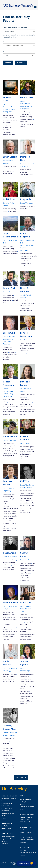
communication (7, 632)
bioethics (6, 211)
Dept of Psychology (27, 245)
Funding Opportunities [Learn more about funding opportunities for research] (26, 802)
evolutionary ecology (26, 117)
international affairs (9, 570)
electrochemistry (8, 504)
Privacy (4, 864)
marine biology (13, 619)
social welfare (24, 301)
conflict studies (7, 174)
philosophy (23, 209)
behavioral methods (26, 311)
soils (4, 399)
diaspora (28, 457)
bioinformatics (24, 175)
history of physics (25, 573)
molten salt (6, 494)
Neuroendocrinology (26, 254)
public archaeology (26, 639)
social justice (11, 562)
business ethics (7, 166)
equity (5, 562)
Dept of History (26, 560)
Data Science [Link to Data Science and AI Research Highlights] (6, 806)
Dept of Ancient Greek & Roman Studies (26, 609)
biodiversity (14, 254)
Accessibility (10, 864)
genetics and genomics (10, 674)
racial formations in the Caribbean (8, 753)
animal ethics (7, 122)
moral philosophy (29, 206)
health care (13, 560)
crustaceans (6, 624)
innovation (12, 352)
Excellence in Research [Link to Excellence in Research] (9, 798)
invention (6, 352)
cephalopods (7, 627)
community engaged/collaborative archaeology (27, 701)
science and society (26, 563)
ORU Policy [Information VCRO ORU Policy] (23, 850)
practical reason (8, 300)
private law (12, 456)
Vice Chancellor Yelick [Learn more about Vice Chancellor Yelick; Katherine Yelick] (8, 836)
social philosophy (8, 448)
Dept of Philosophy (27, 203)
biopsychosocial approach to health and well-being (27, 412)
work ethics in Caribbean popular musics (27, 454)
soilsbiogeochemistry (9, 412)
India (14, 567)
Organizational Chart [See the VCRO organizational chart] (8, 839)
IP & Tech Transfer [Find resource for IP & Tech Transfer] (25, 822)
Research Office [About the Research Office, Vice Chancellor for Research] (7, 834)
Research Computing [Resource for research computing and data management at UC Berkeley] (26, 837)
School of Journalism (27, 340)
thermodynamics (8, 509)
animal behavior (25, 112)
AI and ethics (7, 209)
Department (8, 52)
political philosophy (9, 298)
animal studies (13, 120)
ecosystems (6, 414)
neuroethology (24, 124)
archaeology (24, 615)
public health (13, 211)
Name (5, 42)
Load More (21, 778)
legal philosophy (8, 446)
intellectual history (25, 578)
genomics (23, 170)
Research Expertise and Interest (15, 28)
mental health (24, 261)
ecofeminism (7, 132)
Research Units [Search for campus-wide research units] (6, 828)
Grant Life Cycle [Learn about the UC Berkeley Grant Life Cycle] (24, 804)
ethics (22, 206)
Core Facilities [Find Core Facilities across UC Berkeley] (24, 830)
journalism (23, 353)
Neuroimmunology (25, 263)
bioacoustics (24, 122)
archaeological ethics (26, 637)
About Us (4, 841)
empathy (14, 209)
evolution (11, 612)
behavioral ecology (26, 114)
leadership (6, 360)
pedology (6, 407)
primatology (7, 254)
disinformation (7, 567)
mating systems (7, 629)
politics (5, 565)
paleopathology (25, 691)
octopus (14, 627)
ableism (5, 120)
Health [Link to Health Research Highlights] (4, 818)
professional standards (27, 348)
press (29, 353)
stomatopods (7, 622)
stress (31, 402)
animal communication (27, 119)
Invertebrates (7, 615)
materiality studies (25, 498)
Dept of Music (25, 443)
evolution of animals (9, 677)
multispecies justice (9, 125)
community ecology (9, 249)
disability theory (29, 493)
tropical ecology (8, 246)
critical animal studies (26, 496)
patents (5, 355)
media (14, 565)
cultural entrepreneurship (28, 459)
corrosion (6, 506)
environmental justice (9, 135)
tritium (11, 499)
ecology (5, 612)
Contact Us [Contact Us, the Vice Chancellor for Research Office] (5, 844)
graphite (13, 494)
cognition (28, 259)
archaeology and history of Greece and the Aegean (27, 619)
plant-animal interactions (10, 251)
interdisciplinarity (25, 580)
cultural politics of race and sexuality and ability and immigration (27, 503)
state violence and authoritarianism (8, 743)
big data (11, 355)
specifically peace (8, 171)
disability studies (8, 115)
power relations (25, 447)
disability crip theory (9, 118)
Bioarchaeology (25, 674)
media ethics (24, 343)
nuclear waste (24, 575)
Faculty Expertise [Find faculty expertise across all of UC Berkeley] (7, 826)
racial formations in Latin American (10, 748)
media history (24, 351)
